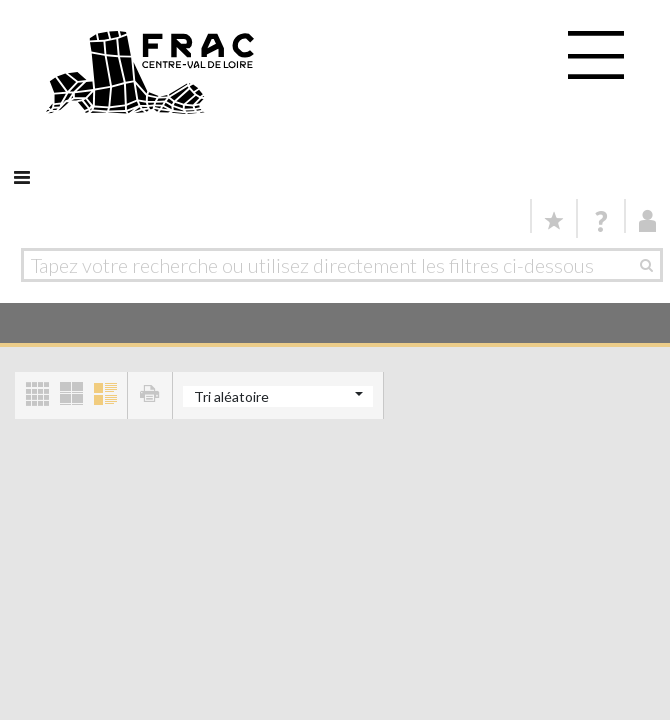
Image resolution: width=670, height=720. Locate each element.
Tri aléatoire (231, 396)
